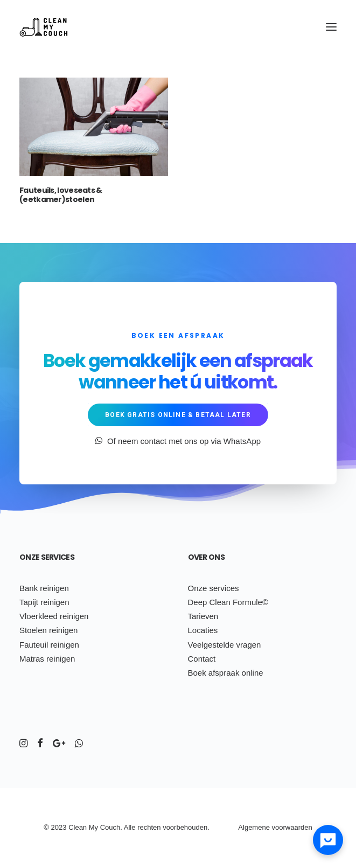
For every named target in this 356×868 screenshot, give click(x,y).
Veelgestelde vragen (225, 645)
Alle (130, 827)
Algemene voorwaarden (275, 827)
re (141, 827)
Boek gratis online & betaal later (178, 415)
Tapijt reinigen (44, 602)
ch (148, 827)
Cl (72, 827)
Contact (202, 659)
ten (156, 827)
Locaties (203, 630)
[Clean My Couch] (44, 27)
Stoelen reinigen (48, 630)
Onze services (47, 557)
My (93, 827)
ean (81, 827)
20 (55, 827)
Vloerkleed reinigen (54, 616)
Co (105, 827)
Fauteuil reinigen (49, 645)
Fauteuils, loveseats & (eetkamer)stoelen (61, 195)
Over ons (206, 557)
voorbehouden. (186, 827)
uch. (116, 827)
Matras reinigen (47, 659)
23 (62, 827)
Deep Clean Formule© (228, 602)
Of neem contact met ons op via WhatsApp (178, 441)
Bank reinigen (44, 588)
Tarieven (203, 616)
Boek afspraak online (226, 673)
